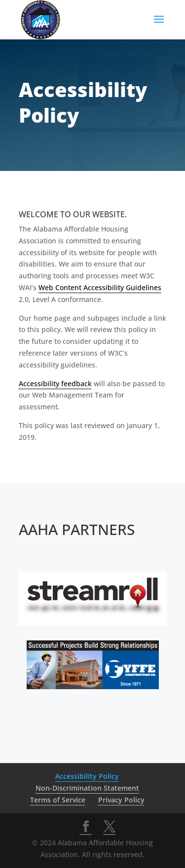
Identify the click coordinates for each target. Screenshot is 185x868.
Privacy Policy (121, 800)
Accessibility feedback (55, 384)
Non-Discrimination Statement (87, 788)
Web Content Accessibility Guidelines (100, 287)
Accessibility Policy (87, 776)
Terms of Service (58, 800)
